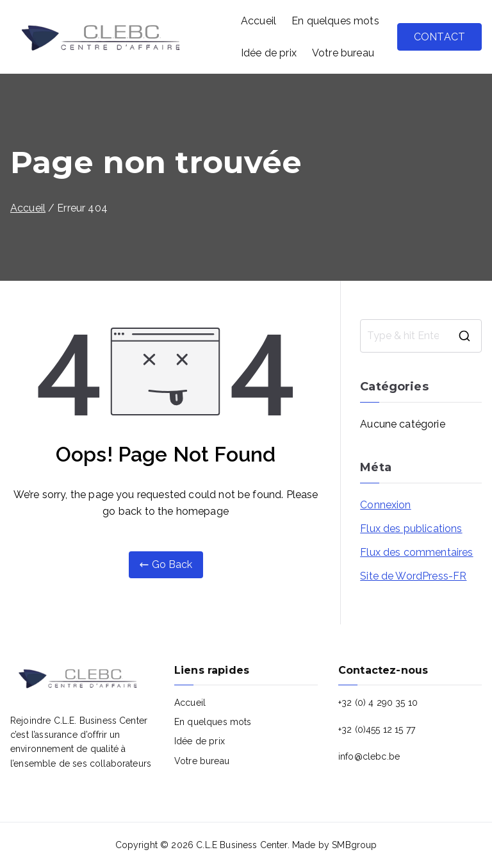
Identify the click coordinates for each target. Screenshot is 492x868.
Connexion (385, 505)
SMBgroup (354, 845)
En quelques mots (335, 21)
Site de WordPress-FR (413, 576)
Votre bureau (343, 53)
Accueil (258, 21)
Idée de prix (269, 53)
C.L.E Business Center (242, 845)
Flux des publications (411, 529)
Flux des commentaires (416, 552)
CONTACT (439, 37)
